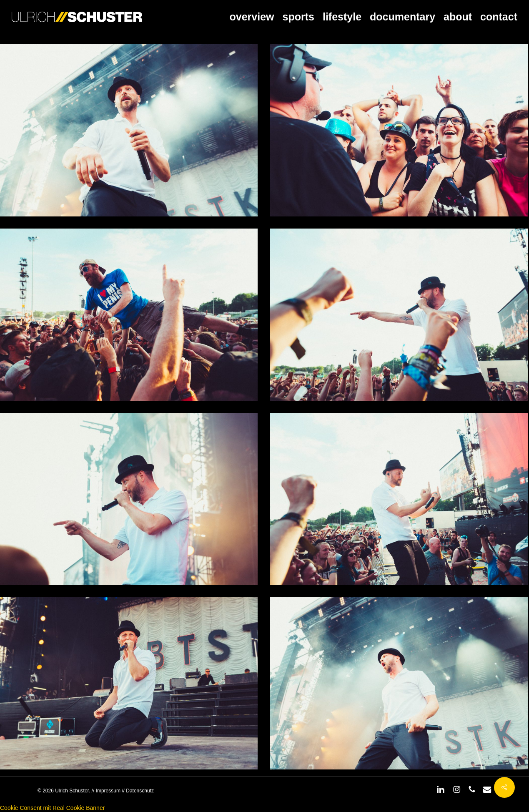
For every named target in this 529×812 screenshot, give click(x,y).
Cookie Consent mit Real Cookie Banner (52, 808)
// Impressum (106, 791)
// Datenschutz (137, 791)
